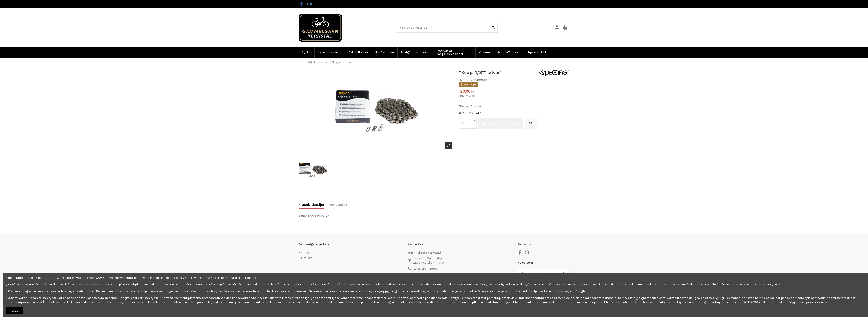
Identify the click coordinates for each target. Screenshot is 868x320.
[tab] (338, 206)
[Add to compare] (531, 123)
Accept (15, 311)
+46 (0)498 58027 (425, 269)
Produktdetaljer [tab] (311, 205)
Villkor (306, 253)
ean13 (303, 216)
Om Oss (307, 258)
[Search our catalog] (493, 28)
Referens (465, 80)
